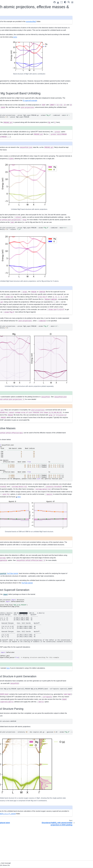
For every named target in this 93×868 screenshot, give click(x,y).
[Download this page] (76, 2)
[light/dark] (83, 2)
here (48, 703)
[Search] (86, 2)
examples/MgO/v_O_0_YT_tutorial (67, 845)
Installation (6, 35)
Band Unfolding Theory (10, 68)
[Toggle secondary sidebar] (90, 2)
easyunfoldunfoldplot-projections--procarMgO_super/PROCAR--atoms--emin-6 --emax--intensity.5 (59, 358)
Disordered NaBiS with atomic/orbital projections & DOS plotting (12, 59)
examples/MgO (71, 21)
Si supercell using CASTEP (12, 65)
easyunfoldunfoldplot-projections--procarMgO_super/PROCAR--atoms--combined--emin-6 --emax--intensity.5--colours (59, 246)
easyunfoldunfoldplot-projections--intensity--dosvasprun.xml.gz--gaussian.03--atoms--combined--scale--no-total (59, 772)
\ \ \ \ (59, 490)
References (6, 71)
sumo (78, 40)
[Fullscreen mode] (79, 2)
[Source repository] (72, 2)
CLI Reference (7, 77)
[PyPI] (15, 26)
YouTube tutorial (48, 606)
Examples (6, 41)
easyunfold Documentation (11, 32)
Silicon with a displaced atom (11, 45)
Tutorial (5, 38)
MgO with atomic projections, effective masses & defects (11, 52)
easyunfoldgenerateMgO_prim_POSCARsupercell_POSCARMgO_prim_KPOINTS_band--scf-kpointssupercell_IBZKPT (59, 724)
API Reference (7, 80)
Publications (6, 74)
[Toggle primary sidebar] (27, 2)
